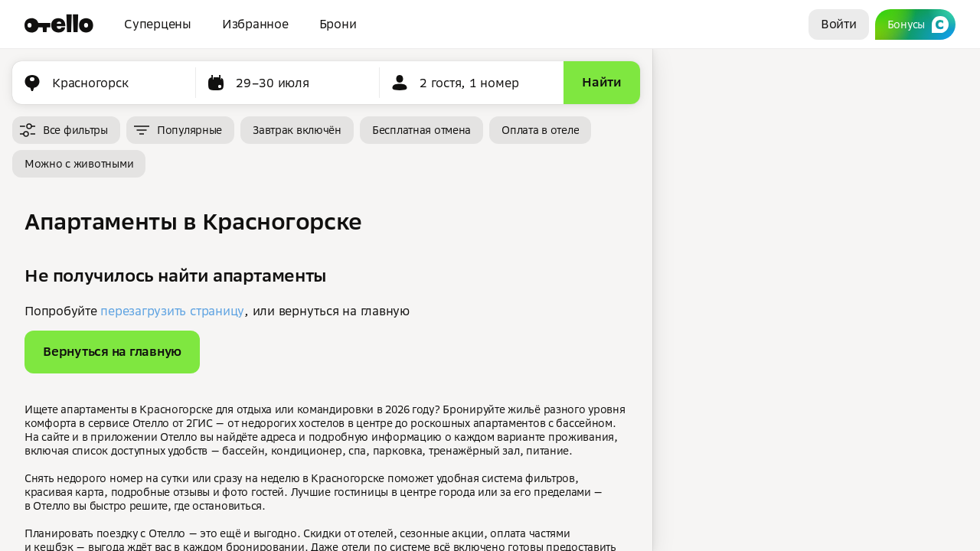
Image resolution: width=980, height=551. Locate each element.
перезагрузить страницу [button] (172, 311)
